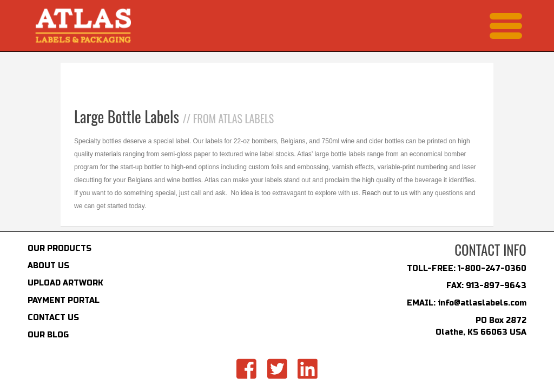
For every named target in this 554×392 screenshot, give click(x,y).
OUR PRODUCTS (60, 248)
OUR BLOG (48, 335)
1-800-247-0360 (492, 268)
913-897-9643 (496, 286)
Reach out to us (385, 193)
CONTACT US (53, 318)
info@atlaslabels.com (482, 303)
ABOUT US (48, 266)
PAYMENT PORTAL (64, 300)
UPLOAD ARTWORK (65, 283)
